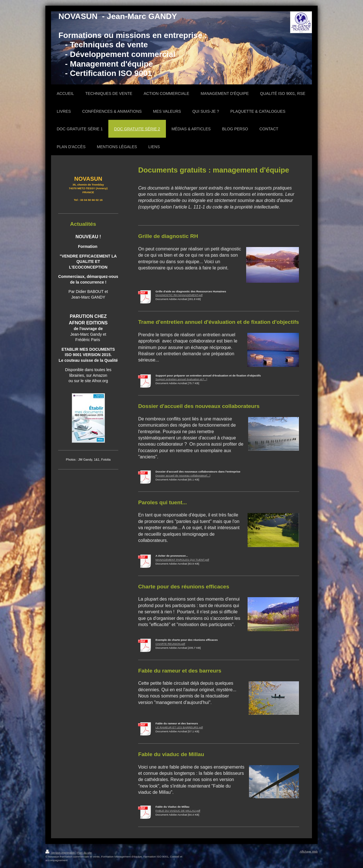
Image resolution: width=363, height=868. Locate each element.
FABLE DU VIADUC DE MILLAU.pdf (178, 811)
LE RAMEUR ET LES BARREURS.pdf (179, 727)
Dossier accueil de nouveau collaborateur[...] (183, 476)
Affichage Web (309, 851)
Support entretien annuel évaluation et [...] (181, 379)
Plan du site (84, 853)
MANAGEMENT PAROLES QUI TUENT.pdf (182, 560)
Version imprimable (61, 853)
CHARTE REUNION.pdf (170, 644)
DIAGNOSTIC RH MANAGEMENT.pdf (179, 295)
